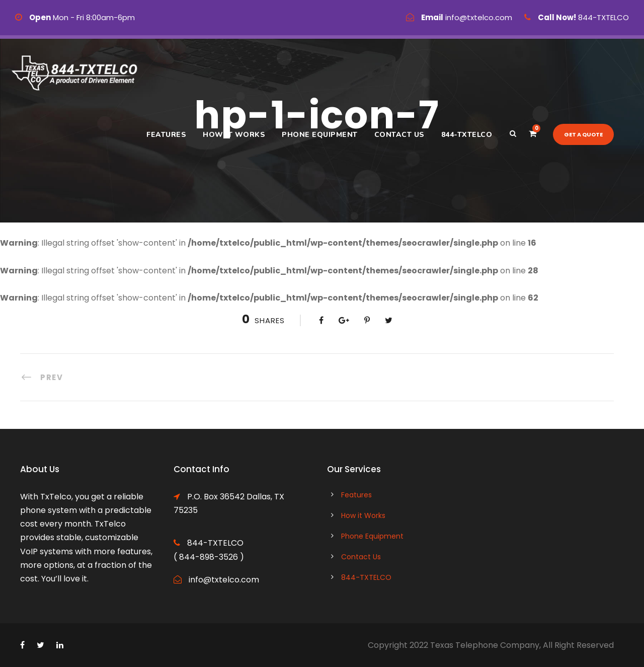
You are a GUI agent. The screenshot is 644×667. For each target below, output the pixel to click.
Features (166, 135)
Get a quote (583, 134)
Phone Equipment (320, 135)
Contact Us (399, 135)
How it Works (234, 135)
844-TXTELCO (467, 135)
